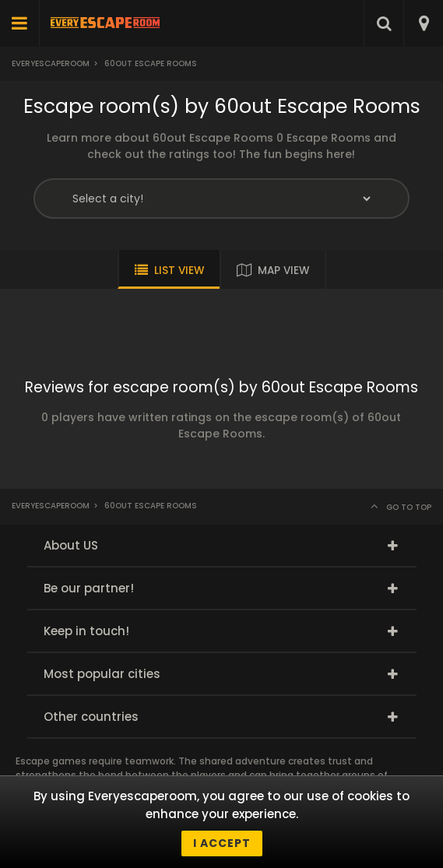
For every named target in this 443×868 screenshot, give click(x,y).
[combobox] (423, 23)
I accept (222, 843)
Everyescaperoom (51, 63)
